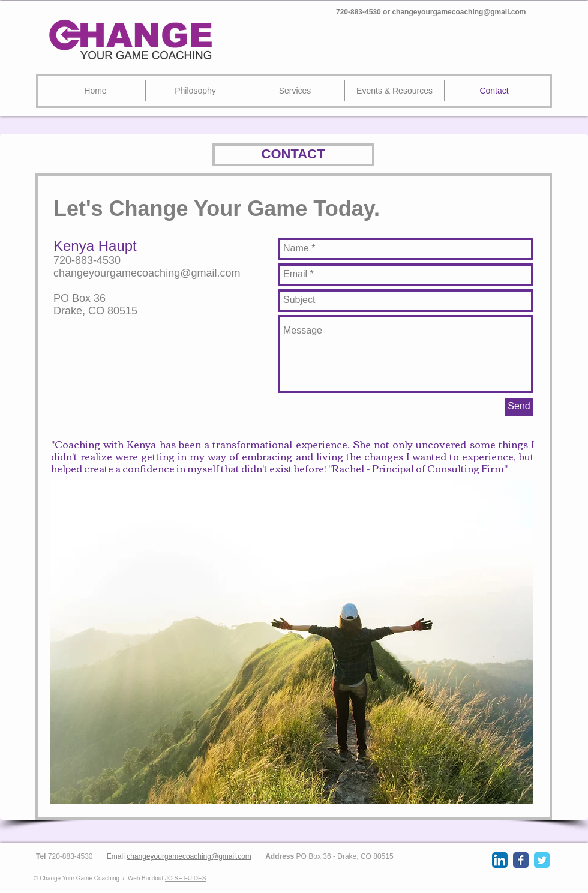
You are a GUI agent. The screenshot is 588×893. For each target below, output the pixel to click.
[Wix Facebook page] (521, 860)
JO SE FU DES (185, 878)
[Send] (519, 407)
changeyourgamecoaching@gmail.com (459, 12)
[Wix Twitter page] (542, 860)
